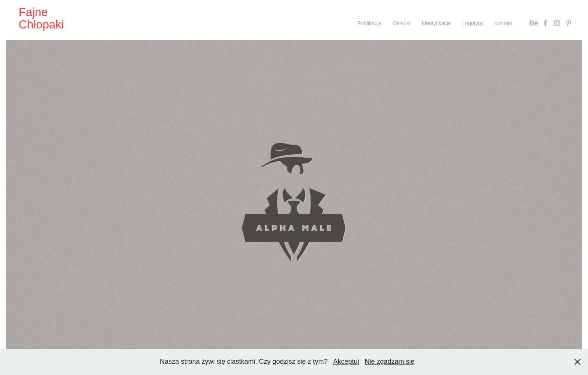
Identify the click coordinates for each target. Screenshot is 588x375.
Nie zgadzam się (390, 362)
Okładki (401, 23)
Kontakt (503, 23)
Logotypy (473, 23)
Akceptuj (346, 362)
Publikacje (369, 23)
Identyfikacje (436, 23)
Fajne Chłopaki (41, 18)
